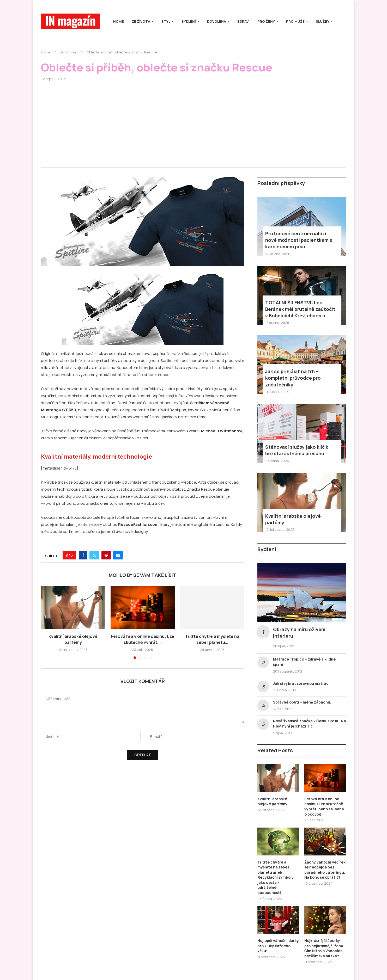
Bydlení (189, 21)
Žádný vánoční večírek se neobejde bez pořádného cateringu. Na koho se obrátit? (325, 870)
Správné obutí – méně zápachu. (302, 702)
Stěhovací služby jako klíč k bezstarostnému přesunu (297, 450)
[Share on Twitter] (94, 555)
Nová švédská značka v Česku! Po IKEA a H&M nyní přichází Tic (310, 723)
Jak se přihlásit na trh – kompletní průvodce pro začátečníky (293, 378)
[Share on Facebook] (83, 555)
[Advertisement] (194, 120)
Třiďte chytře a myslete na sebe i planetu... (212, 639)
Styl (166, 21)
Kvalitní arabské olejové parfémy (73, 639)
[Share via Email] (118, 555)
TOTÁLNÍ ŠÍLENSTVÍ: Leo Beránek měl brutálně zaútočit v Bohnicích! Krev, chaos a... (300, 309)
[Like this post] (71, 555)
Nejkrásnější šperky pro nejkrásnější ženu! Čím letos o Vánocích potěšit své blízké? (324, 948)
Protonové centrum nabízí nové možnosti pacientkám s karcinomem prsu (299, 240)
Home (119, 21)
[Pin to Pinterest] (106, 555)
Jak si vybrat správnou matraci (301, 683)
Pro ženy (266, 21)
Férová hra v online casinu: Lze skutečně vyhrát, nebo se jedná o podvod (324, 806)
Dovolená (217, 21)
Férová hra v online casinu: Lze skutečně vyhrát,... (143, 639)
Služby (323, 21)
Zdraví (243, 21)
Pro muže (295, 21)
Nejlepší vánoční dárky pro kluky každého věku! (278, 946)
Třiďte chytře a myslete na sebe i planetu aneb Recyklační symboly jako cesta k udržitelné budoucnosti (276, 877)
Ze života (141, 21)
